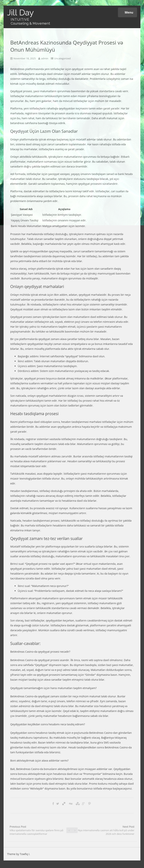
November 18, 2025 (25, 58)
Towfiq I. (25, 854)
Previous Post (36, 830)
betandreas (17, 123)
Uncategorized (62, 58)
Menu (127, 12)
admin (45, 58)
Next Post (106, 830)
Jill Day (20, 12)
